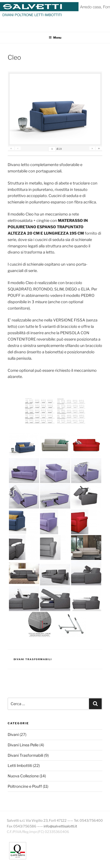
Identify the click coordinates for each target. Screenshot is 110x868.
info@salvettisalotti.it (60, 826)
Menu (55, 37)
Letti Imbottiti (20, 766)
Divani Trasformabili (33, 659)
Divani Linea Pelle (23, 745)
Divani (13, 735)
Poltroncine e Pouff (25, 786)
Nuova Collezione (23, 776)
